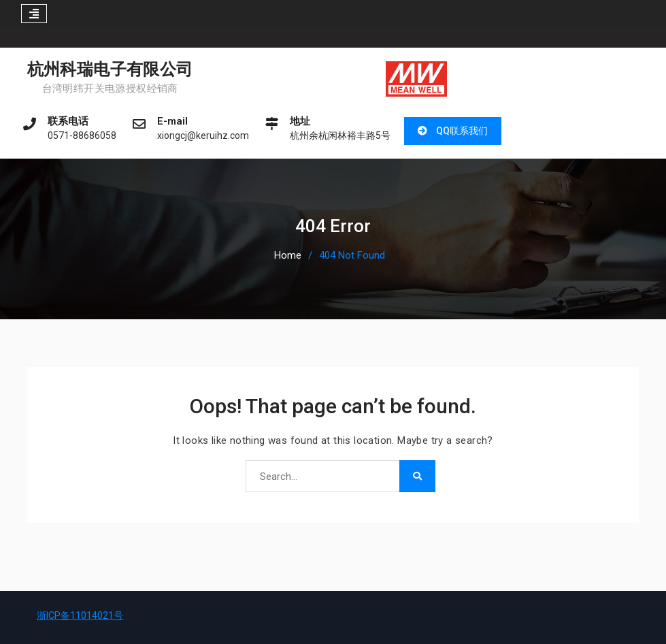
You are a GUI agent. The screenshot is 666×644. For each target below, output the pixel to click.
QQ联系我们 (462, 131)
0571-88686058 (82, 136)
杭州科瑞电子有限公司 (110, 69)
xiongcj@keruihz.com (203, 136)
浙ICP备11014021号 (80, 615)
